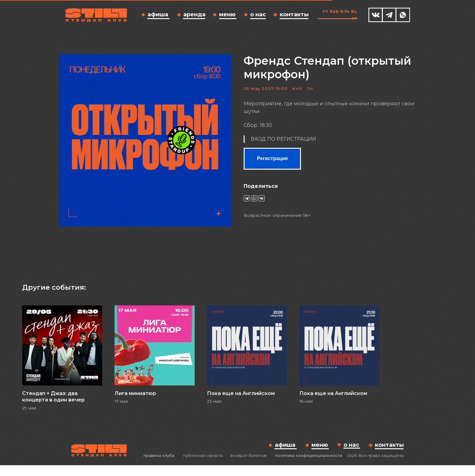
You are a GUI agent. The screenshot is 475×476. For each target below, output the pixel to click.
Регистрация (272, 164)
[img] (376, 15)
